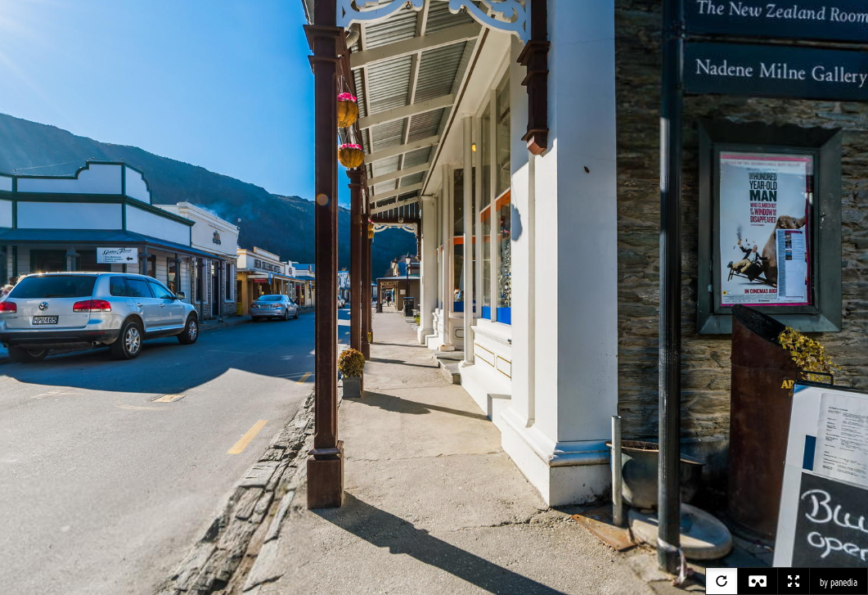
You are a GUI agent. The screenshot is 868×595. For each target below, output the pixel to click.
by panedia (839, 583)
